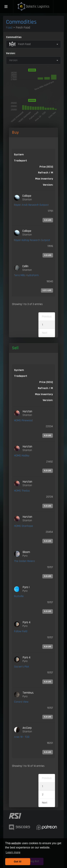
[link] (33, 208)
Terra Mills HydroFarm (26, 275)
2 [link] (43, 795)
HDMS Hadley (22, 456)
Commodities (21, 22)
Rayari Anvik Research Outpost (31, 205)
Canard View (21, 702)
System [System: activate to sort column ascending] (19, 155)
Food (9, 28)
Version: (11, 53)
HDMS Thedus (22, 491)
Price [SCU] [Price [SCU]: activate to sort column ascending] (46, 382)
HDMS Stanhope (23, 526)
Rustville (19, 596)
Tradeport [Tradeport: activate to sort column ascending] (20, 161)
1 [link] (42, 325)
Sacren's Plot (22, 667)
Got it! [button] (18, 862)
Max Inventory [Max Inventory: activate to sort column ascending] (44, 179)
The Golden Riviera (24, 561)
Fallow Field (21, 631)
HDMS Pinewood (23, 420)
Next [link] (45, 803)
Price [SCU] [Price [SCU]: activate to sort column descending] (46, 167)
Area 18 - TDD (22, 737)
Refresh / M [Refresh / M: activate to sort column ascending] (46, 173)
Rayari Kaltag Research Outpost (32, 240)
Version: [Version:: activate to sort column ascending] (48, 185)
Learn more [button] (13, 852)
